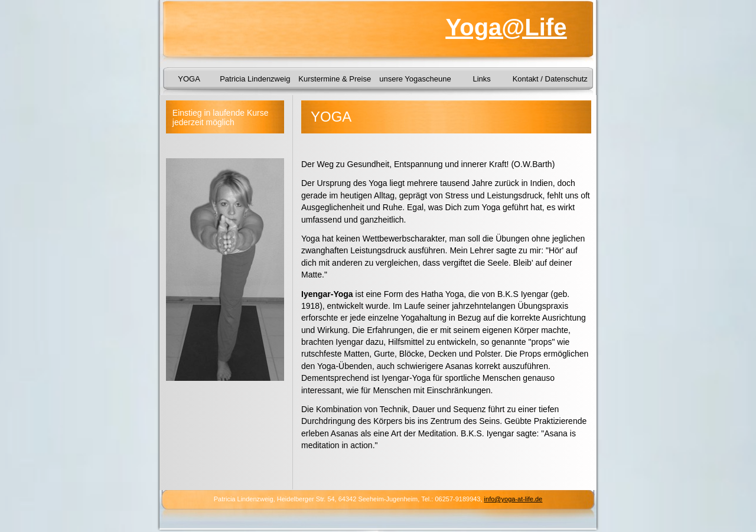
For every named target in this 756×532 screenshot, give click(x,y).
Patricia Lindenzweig (255, 79)
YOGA (189, 79)
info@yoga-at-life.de (514, 499)
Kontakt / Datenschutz (550, 79)
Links (481, 79)
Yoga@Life (506, 27)
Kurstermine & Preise (335, 79)
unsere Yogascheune (415, 79)
